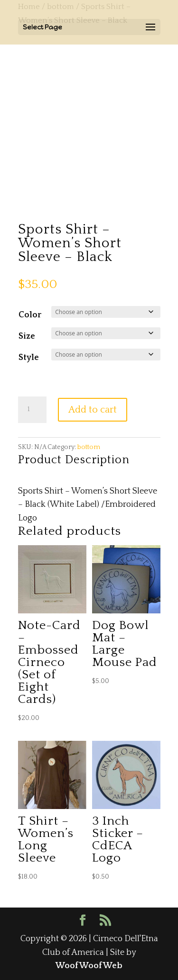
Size (27, 336)
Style (29, 358)
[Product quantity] (32, 410)
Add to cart (93, 410)
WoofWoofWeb (89, 966)
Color (30, 315)
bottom (89, 447)
